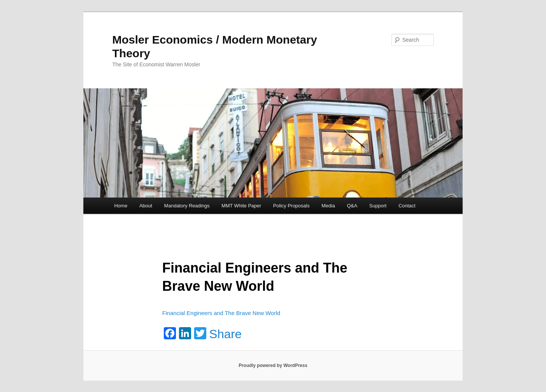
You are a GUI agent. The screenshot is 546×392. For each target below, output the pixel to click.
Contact (407, 206)
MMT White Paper (241, 206)
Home (121, 206)
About (146, 206)
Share (225, 334)
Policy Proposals (291, 206)
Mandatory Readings (187, 206)
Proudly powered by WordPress (273, 365)
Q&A (352, 206)
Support (378, 206)
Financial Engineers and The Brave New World (221, 313)
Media (328, 206)
